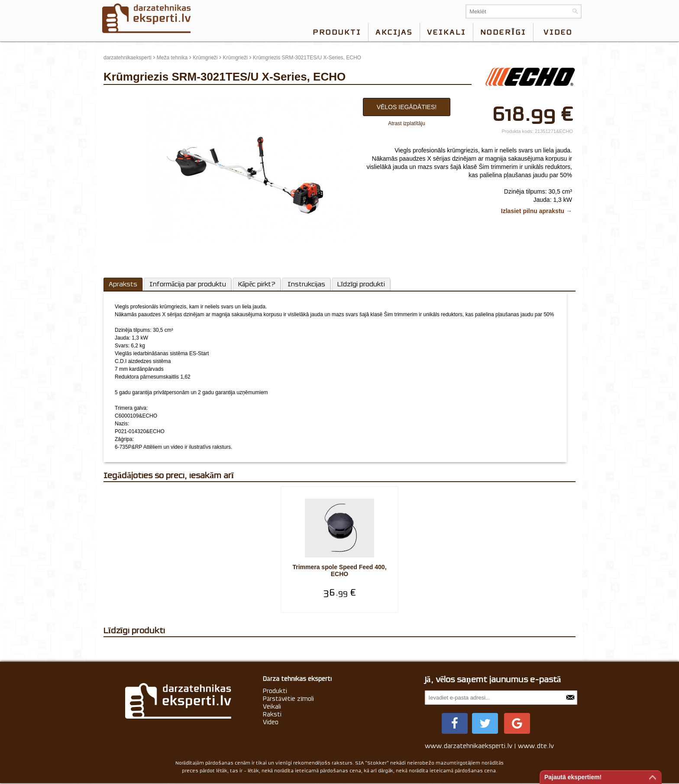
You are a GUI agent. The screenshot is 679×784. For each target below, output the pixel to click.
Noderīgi (503, 32)
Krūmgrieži (205, 58)
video (558, 32)
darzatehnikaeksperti (128, 58)
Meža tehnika (172, 58)
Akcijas (394, 32)
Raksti (272, 714)
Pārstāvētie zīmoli (288, 699)
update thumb (122, 96)
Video (271, 722)
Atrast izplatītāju (406, 123)
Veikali (446, 32)
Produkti (337, 32)
